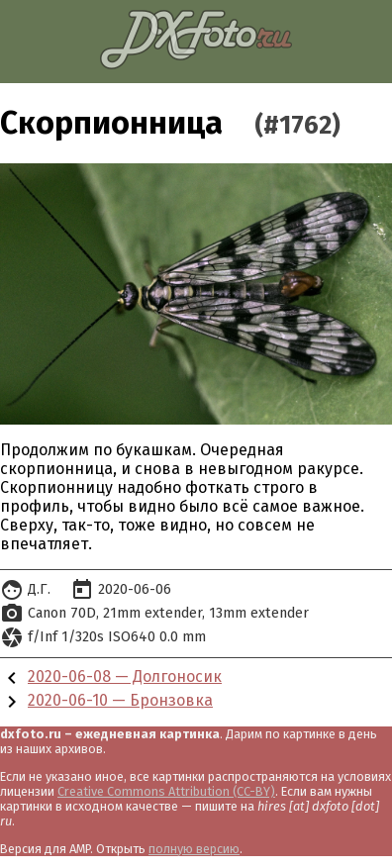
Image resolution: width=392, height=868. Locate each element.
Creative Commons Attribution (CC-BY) (166, 791)
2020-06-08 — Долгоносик (125, 676)
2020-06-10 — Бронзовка (120, 700)
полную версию (194, 849)
